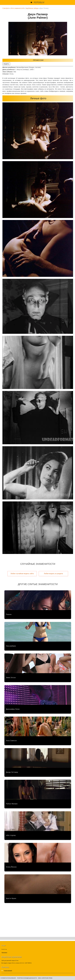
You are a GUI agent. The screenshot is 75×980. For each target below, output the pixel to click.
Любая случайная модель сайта (22, 574)
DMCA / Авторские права (45, 978)
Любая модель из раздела (53, 574)
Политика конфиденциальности (27, 978)
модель (6, 64)
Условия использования (8, 978)
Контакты (4, 952)
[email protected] (8, 971)
